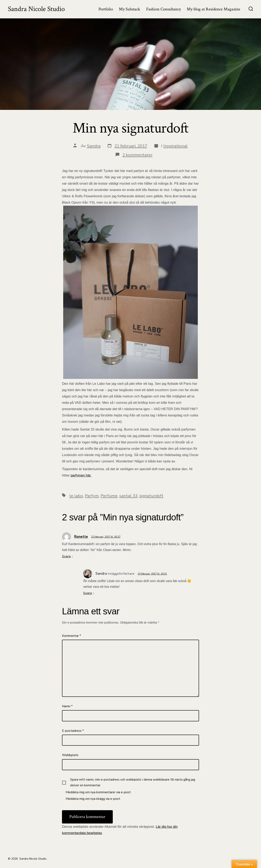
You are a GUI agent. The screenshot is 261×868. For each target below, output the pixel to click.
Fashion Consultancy (164, 9)
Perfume (109, 496)
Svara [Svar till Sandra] (87, 593)
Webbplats (70, 755)
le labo (76, 496)
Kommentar (71, 636)
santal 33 (128, 496)
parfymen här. (81, 475)
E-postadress (73, 731)
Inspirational (175, 146)
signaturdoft (151, 496)
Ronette (81, 537)
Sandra (94, 146)
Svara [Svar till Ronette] (66, 556)
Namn (67, 706)
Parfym (92, 496)
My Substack (129, 9)
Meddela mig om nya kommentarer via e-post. (98, 792)
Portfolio (106, 9)
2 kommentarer (137, 155)
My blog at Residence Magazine (213, 9)
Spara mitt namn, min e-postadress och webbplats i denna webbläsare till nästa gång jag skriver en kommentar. (133, 782)
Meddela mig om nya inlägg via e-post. (93, 799)
